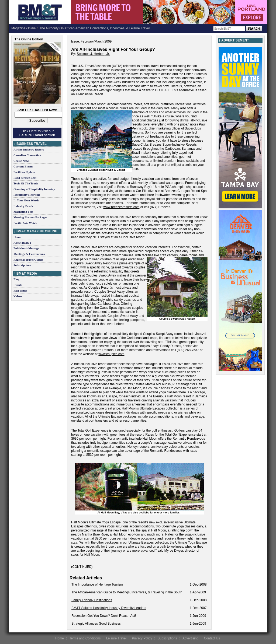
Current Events (23, 166)
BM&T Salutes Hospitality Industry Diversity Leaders (109, 608)
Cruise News (21, 161)
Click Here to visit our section (37, 133)
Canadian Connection (27, 155)
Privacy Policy (142, 638)
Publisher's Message (26, 248)
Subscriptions (22, 265)
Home (17, 237)
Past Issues (20, 290)
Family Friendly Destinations (92, 600)
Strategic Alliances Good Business (96, 624)
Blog (16, 279)
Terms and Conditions (85, 638)
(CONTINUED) (82, 567)
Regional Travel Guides (28, 260)
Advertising (190, 638)
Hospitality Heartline (27, 195)
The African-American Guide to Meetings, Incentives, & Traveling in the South (127, 592)
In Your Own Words (26, 200)
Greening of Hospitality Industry (34, 189)
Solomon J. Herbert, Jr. (93, 54)
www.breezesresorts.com (121, 207)
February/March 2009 (96, 41)
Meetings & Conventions (29, 254)
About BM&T (22, 243)
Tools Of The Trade (26, 183)
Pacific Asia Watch (25, 223)
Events (18, 285)
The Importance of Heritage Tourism (97, 584)
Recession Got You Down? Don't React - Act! (104, 616)
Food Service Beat (25, 178)
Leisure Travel (116, 638)
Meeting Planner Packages (30, 217)
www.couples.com (111, 354)
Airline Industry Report (29, 149)
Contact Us (212, 638)
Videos (18, 296)
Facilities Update (24, 172)
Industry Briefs (23, 206)
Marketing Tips (23, 212)
